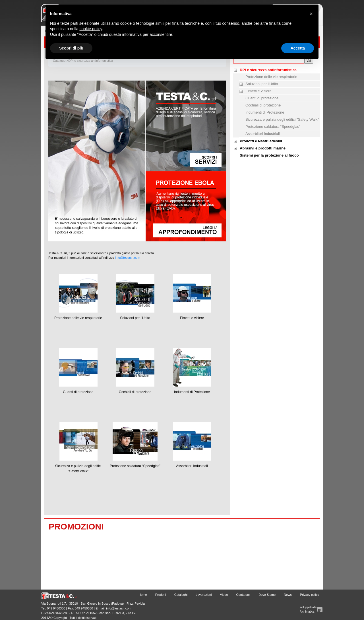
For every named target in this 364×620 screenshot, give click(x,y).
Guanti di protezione (78, 392)
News (288, 595)
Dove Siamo (267, 595)
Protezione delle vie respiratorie (78, 318)
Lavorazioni (204, 595)
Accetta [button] (298, 48)
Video (224, 595)
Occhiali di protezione (135, 392)
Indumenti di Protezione (192, 392)
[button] (311, 14)
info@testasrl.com (127, 258)
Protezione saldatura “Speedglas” (135, 466)
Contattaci (243, 595)
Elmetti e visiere (192, 318)
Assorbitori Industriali (192, 466)
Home (143, 595)
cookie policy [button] (91, 29)
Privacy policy (310, 595)
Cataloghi (181, 595)
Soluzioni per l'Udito (135, 318)
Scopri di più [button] (71, 48)
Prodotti (161, 595)
